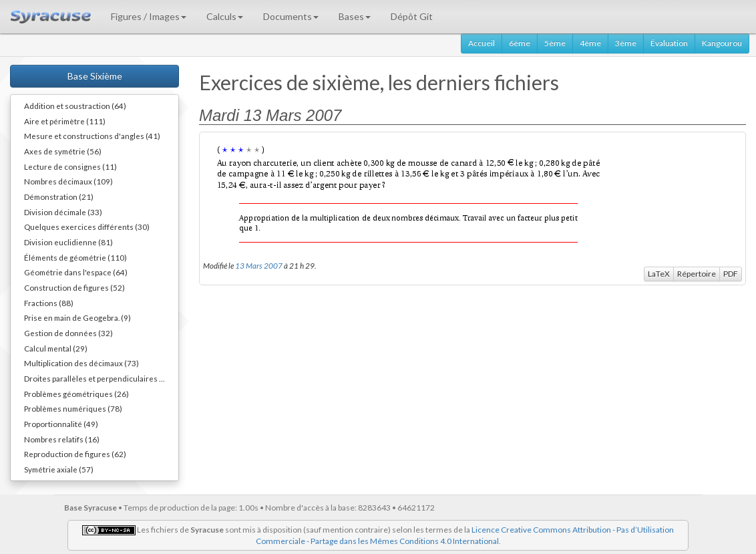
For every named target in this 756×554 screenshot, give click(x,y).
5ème (555, 43)
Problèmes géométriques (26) (76, 394)
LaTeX (659, 274)
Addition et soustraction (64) (75, 106)
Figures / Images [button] (149, 16)
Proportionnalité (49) (61, 424)
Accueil (482, 43)
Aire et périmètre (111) (65, 121)
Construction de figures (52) (74, 287)
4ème (590, 43)
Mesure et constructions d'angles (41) (92, 136)
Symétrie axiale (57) (59, 469)
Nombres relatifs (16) (62, 439)
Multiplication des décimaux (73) (81, 363)
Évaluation (669, 43)
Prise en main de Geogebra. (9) (77, 317)
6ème (520, 43)
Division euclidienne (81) (68, 242)
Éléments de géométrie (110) (75, 257)
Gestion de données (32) (68, 333)
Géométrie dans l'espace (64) (76, 272)
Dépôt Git (412, 16)
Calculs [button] (225, 16)
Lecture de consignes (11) (70, 166)
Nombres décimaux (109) (68, 181)
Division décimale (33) (63, 212)
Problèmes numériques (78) (73, 408)
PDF (731, 274)
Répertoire (697, 274)
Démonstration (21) (59, 196)
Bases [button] (355, 16)
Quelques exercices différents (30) (87, 227)
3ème (626, 43)
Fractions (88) (49, 303)
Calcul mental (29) (56, 348)
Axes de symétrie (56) (63, 151)
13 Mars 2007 (259, 265)
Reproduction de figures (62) (75, 454)
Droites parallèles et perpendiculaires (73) (99, 378)
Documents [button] (291, 16)
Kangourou (722, 43)
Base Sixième (95, 76)
